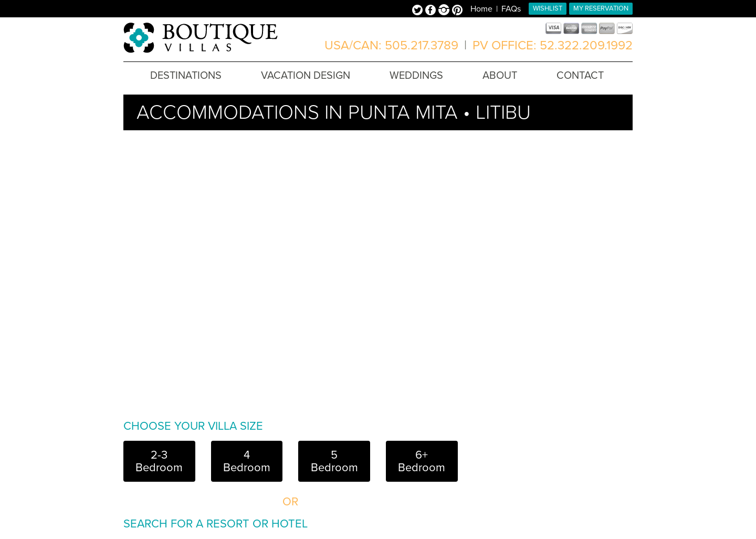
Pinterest (457, 11)
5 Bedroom (334, 461)
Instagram (445, 11)
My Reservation (601, 8)
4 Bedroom (247, 461)
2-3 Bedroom (159, 461)
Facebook (432, 11)
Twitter (419, 11)
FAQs (511, 9)
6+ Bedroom (422, 461)
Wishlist (548, 8)
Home (481, 9)
